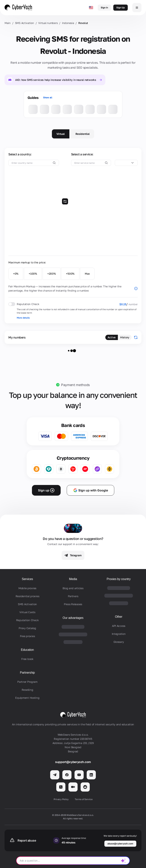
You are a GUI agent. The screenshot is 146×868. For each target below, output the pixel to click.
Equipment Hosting (27, 698)
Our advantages (73, 618)
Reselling (27, 690)
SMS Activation (25, 23)
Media (73, 579)
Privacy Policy (61, 799)
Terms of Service (84, 799)
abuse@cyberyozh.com (120, 844)
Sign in (104, 8)
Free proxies (27, 636)
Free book (27, 659)
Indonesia (68, 23)
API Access (119, 626)
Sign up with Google (90, 490)
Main (8, 23)
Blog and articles (73, 588)
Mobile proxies (27, 588)
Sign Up (121, 8)
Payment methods (75, 385)
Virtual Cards (27, 612)
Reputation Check (27, 620)
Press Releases (73, 604)
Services (27, 579)
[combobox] (126, 163)
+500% (70, 274)
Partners (73, 596)
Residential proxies (27, 596)
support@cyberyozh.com (73, 762)
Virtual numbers (48, 23)
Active (112, 337)
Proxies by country (119, 579)
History (125, 337)
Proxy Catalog (27, 628)
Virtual (61, 134)
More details (23, 318)
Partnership (27, 673)
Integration (119, 634)
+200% (52, 274)
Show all (48, 97)
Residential (83, 134)
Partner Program (27, 682)
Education (27, 650)
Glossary (119, 642)
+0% (16, 274)
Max (87, 274)
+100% (33, 274)
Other (119, 617)
